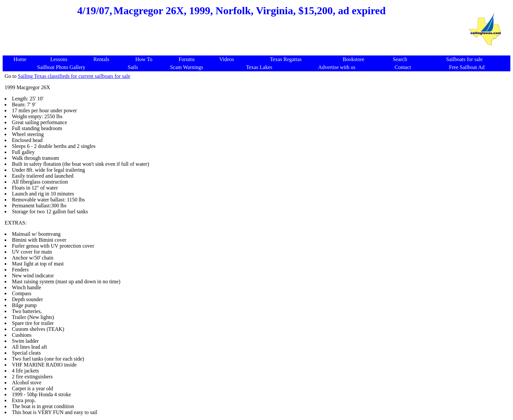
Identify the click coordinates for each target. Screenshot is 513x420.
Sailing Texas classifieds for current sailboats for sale (74, 76)
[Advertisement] (232, 40)
